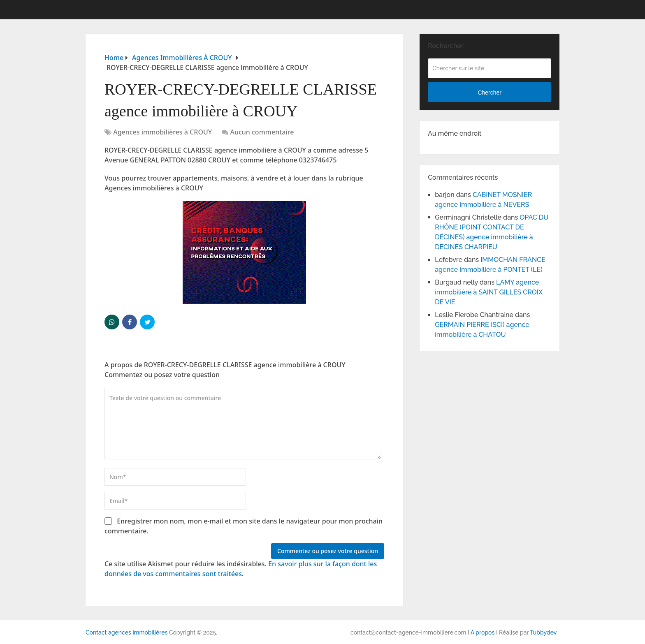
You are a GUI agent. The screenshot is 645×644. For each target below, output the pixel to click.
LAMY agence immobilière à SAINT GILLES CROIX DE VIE (489, 292)
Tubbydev (543, 632)
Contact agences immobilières (126, 632)
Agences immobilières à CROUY (162, 132)
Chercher (490, 93)
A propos (483, 632)
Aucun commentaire (262, 132)
